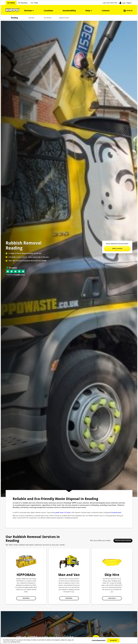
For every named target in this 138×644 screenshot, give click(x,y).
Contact (106, 11)
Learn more (112, 598)
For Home (11, 3)
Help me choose (64, 18)
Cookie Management (99, 640)
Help (88, 11)
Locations (48, 11)
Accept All (113, 640)
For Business (23, 3)
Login (127, 3)
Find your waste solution (123, 540)
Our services (48, 18)
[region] (69, 640)
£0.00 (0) (129, 11)
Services (28, 11)
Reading (14, 18)
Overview (31, 18)
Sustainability (69, 11)
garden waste (59, 512)
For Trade (34, 3)
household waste (116, 512)
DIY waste (67, 512)
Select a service (117, 248)
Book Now (26, 598)
